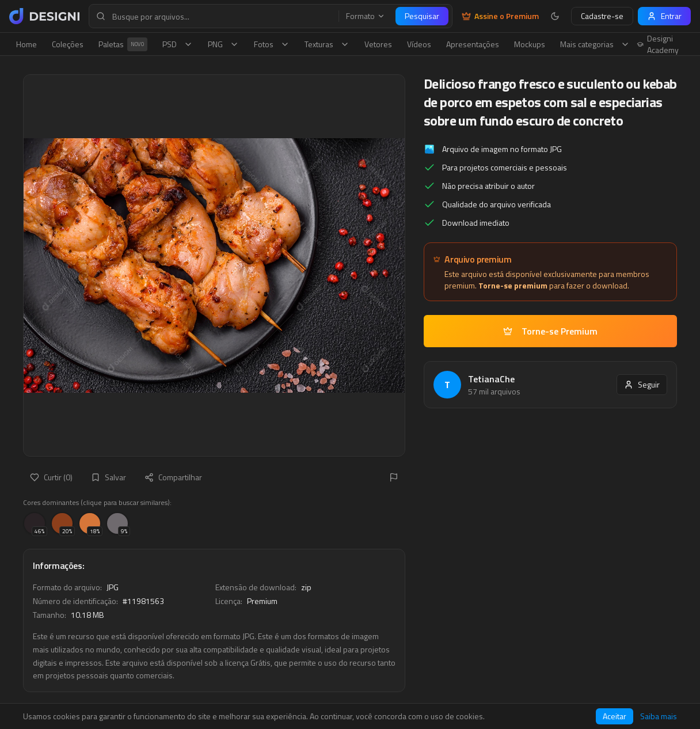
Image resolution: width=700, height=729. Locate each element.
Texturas (327, 44)
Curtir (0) (51, 477)
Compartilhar (173, 477)
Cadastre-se (602, 16)
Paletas (123, 44)
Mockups (530, 44)
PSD (178, 44)
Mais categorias (595, 44)
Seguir (642, 384)
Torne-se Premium (550, 331)
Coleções (68, 44)
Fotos (272, 44)
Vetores (378, 44)
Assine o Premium (500, 16)
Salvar (109, 477)
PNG (223, 44)
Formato (366, 16)
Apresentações (473, 44)
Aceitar (615, 716)
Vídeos (419, 44)
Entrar (664, 16)
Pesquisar (422, 16)
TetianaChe (491, 379)
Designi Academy (658, 44)
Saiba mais (659, 716)
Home (26, 44)
